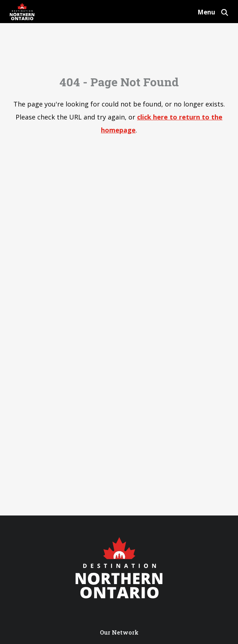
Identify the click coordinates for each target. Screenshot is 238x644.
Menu (206, 12)
